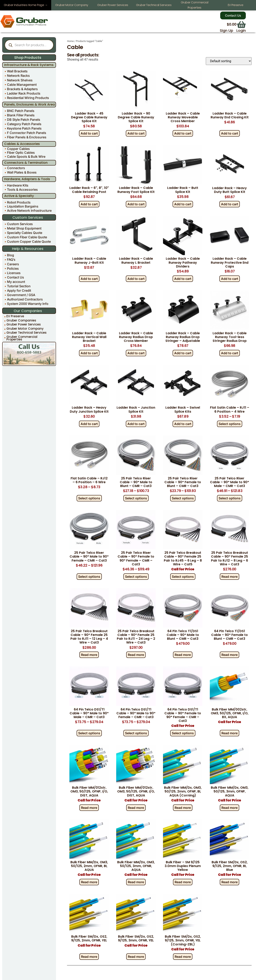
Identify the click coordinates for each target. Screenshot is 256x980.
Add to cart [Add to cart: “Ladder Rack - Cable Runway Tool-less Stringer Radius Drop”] (230, 353)
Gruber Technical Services (26, 333)
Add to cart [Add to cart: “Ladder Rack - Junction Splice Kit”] (136, 424)
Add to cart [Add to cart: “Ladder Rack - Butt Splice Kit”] (183, 204)
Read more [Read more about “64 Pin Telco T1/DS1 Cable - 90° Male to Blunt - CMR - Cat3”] (183, 655)
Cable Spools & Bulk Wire (26, 156)
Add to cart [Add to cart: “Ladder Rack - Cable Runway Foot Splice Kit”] (136, 204)
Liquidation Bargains (23, 206)
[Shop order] (229, 61)
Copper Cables (18, 149)
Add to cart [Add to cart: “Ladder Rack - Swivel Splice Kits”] (183, 424)
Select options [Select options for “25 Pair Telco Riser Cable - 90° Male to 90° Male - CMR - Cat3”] (230, 498)
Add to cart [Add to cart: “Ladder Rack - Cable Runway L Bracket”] (136, 278)
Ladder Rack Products (24, 93)
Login (241, 30)
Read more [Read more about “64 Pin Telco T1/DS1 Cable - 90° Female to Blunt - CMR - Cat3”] (229, 655)
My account (16, 281)
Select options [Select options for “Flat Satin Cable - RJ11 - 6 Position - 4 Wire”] (230, 424)
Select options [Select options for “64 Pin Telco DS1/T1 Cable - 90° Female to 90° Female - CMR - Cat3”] (183, 733)
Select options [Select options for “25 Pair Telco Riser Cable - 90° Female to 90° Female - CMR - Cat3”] (136, 576)
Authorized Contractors (25, 299)
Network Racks (18, 76)
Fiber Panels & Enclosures (27, 137)
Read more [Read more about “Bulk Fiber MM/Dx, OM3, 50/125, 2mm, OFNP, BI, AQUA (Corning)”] (183, 807)
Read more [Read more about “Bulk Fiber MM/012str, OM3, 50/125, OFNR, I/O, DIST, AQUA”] (136, 807)
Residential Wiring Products (28, 98)
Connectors (16, 168)
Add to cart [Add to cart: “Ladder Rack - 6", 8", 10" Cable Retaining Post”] (89, 204)
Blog (10, 255)
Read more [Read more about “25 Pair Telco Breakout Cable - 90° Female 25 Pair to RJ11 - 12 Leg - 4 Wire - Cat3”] (89, 655)
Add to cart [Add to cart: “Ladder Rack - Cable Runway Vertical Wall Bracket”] (89, 353)
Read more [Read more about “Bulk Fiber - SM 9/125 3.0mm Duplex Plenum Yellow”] (183, 882)
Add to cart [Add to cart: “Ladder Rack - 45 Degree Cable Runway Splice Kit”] (89, 133)
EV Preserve (15, 316)
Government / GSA (21, 295)
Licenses (14, 273)
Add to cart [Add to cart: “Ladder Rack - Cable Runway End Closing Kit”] (230, 133)
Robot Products (19, 202)
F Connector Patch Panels (27, 133)
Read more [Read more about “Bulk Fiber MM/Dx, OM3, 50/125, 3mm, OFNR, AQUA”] (136, 882)
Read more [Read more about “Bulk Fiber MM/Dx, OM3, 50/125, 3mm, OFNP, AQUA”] (229, 807)
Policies (13, 268)
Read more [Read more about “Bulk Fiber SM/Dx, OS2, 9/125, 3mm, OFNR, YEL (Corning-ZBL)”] (183, 956)
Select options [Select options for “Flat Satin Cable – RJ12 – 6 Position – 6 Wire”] (89, 498)
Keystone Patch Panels (24, 128)
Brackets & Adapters (22, 89)
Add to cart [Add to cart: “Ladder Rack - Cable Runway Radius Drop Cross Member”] (136, 353)
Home (70, 41)
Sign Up (226, 30)
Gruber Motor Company (25, 329)
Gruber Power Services (24, 324)
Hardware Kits (18, 185)
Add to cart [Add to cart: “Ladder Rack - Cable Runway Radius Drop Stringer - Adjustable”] (183, 353)
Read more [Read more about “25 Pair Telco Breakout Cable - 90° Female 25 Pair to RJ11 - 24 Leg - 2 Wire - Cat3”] (136, 655)
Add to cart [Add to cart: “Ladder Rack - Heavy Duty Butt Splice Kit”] (230, 204)
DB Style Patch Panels (24, 120)
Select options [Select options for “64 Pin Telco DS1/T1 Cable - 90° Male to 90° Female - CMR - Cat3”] (136, 733)
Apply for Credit (19, 290)
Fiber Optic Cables (21, 152)
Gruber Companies (21, 320)
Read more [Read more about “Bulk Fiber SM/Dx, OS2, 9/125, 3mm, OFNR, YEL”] (136, 956)
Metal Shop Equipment (24, 228)
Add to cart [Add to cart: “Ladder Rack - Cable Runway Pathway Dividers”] (183, 278)
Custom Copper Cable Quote (29, 242)
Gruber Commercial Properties (22, 338)
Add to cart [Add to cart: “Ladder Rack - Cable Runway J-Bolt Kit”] (89, 278)
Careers (13, 264)
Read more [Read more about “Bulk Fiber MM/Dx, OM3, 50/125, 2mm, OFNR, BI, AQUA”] (89, 882)
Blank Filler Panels (21, 115)
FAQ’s (11, 259)
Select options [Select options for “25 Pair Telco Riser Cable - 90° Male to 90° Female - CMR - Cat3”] (89, 576)
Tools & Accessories (22, 189)
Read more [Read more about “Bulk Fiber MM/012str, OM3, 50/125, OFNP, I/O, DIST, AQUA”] (89, 807)
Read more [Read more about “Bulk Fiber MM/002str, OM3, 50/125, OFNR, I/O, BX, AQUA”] (229, 733)
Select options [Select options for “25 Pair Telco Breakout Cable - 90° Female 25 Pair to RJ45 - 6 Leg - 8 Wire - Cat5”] (183, 576)
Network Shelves (20, 80)
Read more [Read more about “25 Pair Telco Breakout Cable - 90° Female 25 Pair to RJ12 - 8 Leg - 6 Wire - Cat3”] (229, 576)
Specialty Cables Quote (25, 233)
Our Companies (28, 311)
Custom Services (20, 224)
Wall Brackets (17, 71)
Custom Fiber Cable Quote (27, 237)
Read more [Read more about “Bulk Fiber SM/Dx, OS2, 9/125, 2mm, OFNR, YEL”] (89, 956)
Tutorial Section (19, 286)
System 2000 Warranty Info (28, 304)
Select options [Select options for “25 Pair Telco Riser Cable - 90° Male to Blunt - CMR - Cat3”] (136, 498)
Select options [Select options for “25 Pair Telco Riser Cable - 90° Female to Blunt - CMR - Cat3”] (183, 498)
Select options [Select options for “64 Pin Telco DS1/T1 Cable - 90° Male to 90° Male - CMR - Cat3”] (89, 733)
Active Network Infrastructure (29, 211)
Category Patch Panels (24, 124)
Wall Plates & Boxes (22, 172)
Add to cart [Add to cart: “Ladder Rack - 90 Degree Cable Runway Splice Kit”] (136, 133)
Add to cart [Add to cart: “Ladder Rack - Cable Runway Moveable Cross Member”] (183, 133)
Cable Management (22, 84)
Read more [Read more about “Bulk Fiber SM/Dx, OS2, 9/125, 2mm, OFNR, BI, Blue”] (229, 882)
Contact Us (15, 277)
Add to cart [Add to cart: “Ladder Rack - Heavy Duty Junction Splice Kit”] (89, 424)
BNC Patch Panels (21, 111)
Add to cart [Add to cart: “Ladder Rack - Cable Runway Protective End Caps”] (230, 278)
